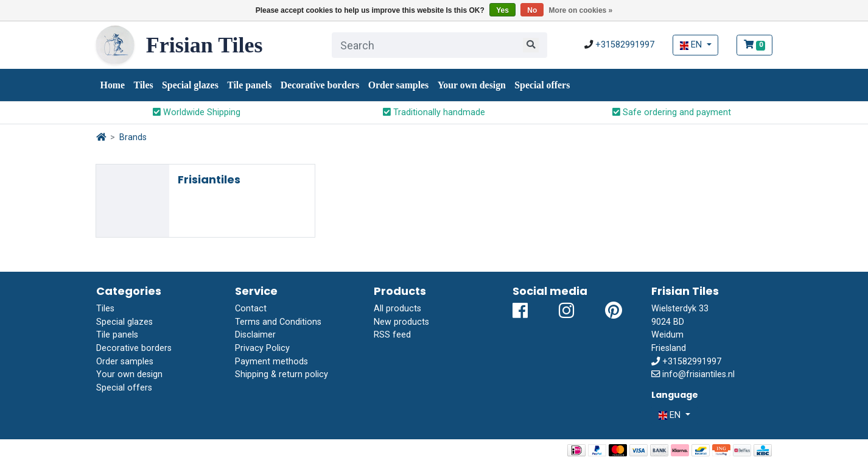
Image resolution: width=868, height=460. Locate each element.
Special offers (542, 85)
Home (113, 85)
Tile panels (249, 85)
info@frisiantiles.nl (698, 374)
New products (401, 322)
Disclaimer (255, 335)
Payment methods (271, 362)
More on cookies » (581, 10)
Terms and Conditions (278, 322)
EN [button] (692, 45)
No (532, 10)
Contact (251, 309)
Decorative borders (320, 85)
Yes (502, 10)
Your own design (472, 85)
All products (397, 309)
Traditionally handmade (434, 112)
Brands (133, 137)
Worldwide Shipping (197, 112)
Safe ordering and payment (672, 112)
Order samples (399, 85)
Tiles (143, 85)
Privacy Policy (262, 348)
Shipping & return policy (282, 374)
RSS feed (392, 335)
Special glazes (190, 85)
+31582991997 (625, 45)
